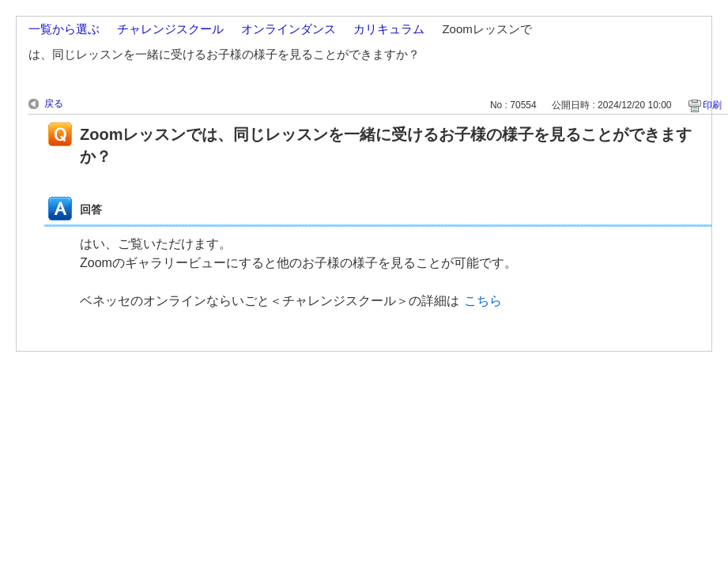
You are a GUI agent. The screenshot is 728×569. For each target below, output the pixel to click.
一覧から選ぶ (64, 29)
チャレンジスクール (170, 29)
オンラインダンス (289, 29)
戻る (54, 104)
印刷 (712, 105)
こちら (483, 301)
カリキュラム (389, 29)
